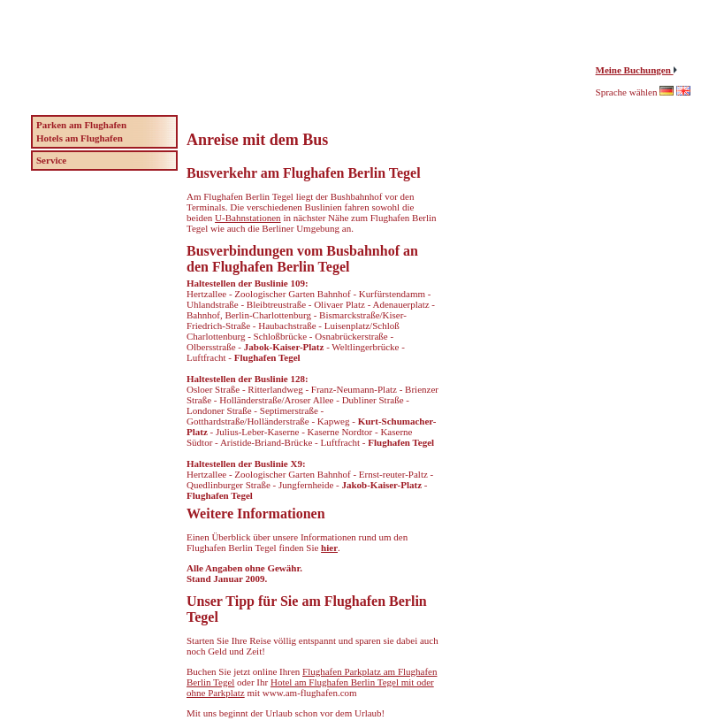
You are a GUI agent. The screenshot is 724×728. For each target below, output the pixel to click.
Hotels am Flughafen (80, 138)
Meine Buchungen (635, 70)
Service (51, 160)
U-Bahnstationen (248, 218)
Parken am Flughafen (81, 125)
